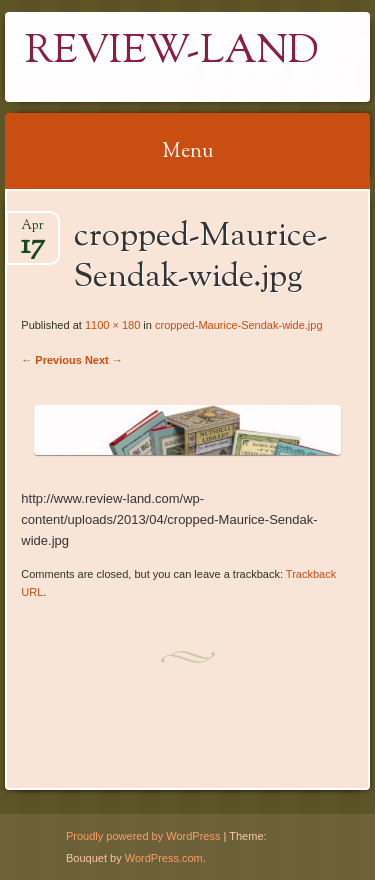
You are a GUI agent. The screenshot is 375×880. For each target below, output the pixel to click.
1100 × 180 (112, 325)
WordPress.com (164, 858)
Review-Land (172, 52)
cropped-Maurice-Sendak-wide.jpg (239, 325)
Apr (33, 231)
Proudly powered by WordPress (143, 836)
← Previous (51, 360)
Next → (104, 360)
